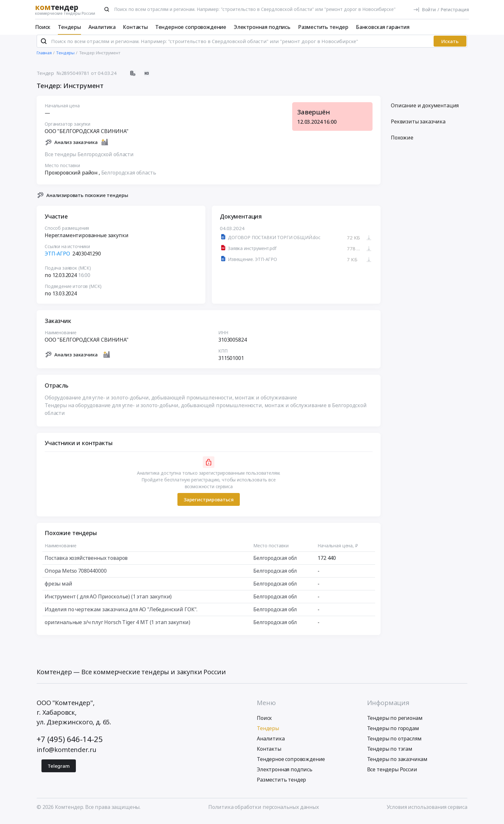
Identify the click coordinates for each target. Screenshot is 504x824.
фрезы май (59, 589)
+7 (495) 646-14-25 (70, 744)
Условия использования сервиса (427, 812)
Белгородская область (129, 178)
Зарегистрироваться (209, 505)
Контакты (135, 27)
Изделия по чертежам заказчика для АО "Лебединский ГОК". (121, 615)
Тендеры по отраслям (394, 744)
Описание (425, 111)
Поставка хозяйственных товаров (86, 563)
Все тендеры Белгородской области (89, 159)
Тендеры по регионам (395, 723)
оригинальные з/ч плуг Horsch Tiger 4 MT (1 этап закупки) (117, 628)
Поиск (43, 27)
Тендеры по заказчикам (397, 764)
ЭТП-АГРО (58, 259)
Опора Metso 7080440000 (76, 576)
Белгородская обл (275, 563)
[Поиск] (107, 9)
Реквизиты (418, 127)
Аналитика (102, 27)
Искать (450, 47)
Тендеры (69, 27)
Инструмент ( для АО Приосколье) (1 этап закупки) (108, 602)
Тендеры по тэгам (390, 754)
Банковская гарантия (383, 27)
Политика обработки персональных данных (264, 812)
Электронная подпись (262, 27)
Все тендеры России (392, 775)
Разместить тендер (323, 27)
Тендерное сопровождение (191, 27)
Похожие (402, 143)
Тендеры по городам (393, 733)
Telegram (59, 771)
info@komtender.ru (67, 755)
